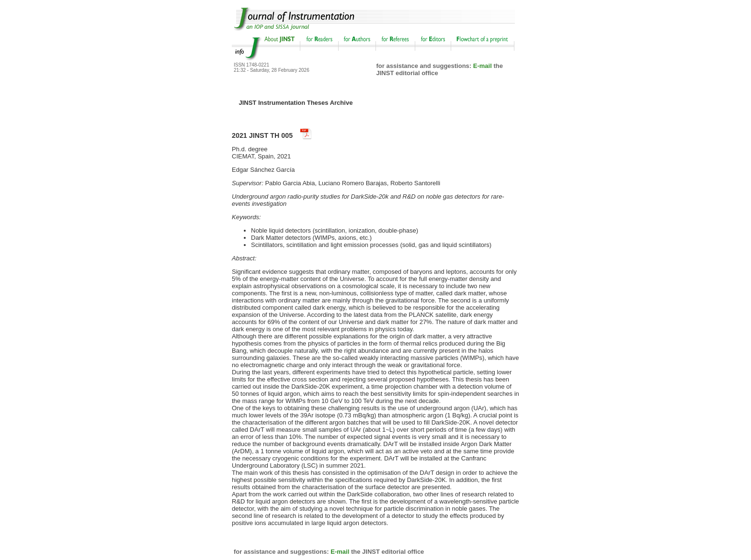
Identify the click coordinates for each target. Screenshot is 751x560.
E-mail (483, 66)
